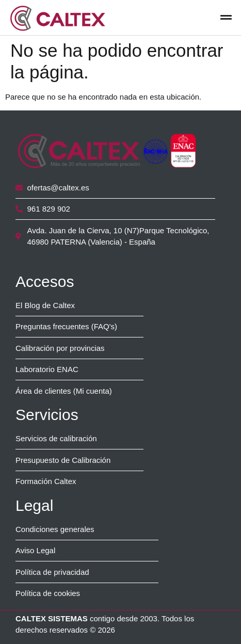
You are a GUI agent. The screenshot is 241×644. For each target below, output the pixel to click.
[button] (226, 18)
